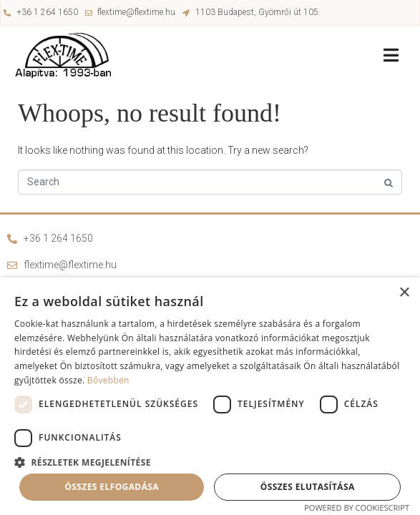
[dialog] (210, 396)
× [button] (404, 293)
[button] (210, 461)
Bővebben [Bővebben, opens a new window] (108, 380)
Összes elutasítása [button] (308, 487)
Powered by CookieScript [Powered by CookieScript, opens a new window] (357, 507)
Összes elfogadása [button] (112, 487)
